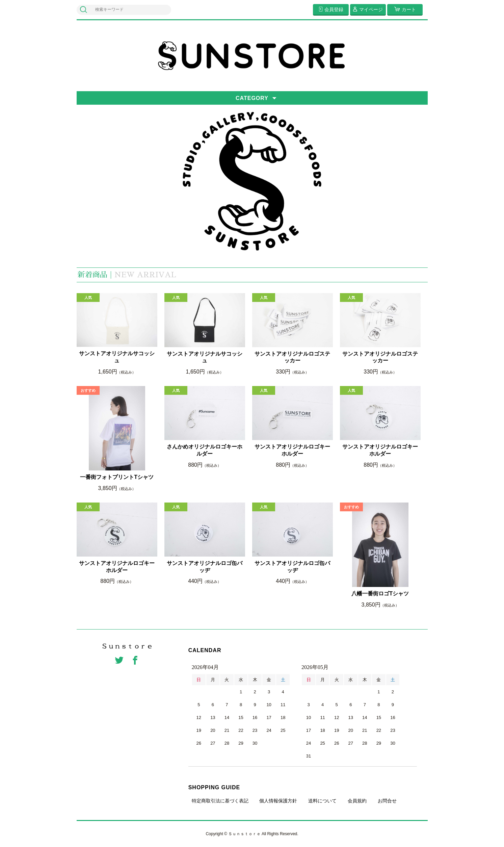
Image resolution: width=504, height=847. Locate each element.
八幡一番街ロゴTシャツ (380, 594)
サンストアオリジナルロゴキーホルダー (292, 450)
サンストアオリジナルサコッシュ (117, 357)
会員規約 (357, 801)
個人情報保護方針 (278, 801)
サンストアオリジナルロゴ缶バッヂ (205, 567)
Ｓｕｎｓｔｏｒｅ (127, 646)
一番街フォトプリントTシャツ (117, 477)
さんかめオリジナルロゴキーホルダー (205, 450)
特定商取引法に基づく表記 (220, 801)
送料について (322, 801)
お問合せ (387, 801)
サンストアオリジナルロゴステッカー (292, 357)
